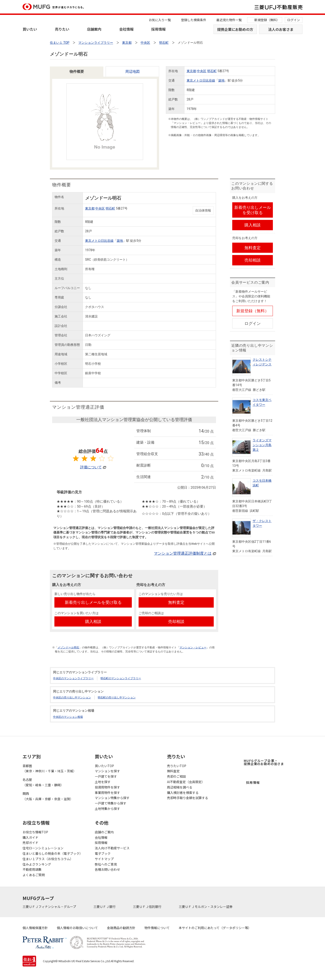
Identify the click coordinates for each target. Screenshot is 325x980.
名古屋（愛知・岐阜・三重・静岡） (43, 782)
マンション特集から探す (112, 798)
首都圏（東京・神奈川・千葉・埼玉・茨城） (49, 768)
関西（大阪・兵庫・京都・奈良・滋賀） (48, 796)
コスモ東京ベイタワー (262, 402)
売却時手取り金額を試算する (188, 798)
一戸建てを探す (106, 776)
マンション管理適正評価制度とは (183, 553)
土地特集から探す (107, 809)
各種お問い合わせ (107, 869)
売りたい (62, 29)
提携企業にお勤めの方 (235, 29)
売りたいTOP (177, 766)
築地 (221, 80)
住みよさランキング (37, 864)
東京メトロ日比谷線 (201, 80)
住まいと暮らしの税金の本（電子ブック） (53, 853)
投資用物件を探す (107, 787)
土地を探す (103, 782)
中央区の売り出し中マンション (72, 697)
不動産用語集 (32, 869)
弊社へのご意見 (106, 864)
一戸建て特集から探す (111, 803)
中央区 (202, 71)
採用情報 (158, 29)
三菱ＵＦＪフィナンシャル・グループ (50, 907)
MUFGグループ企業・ (264, 762)
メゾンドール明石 (68, 647)
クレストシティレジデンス (262, 362)
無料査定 (173, 771)
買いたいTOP (104, 766)
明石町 (212, 71)
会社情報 (126, 29)
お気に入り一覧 (160, 20)
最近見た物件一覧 (229, 20)
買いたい (30, 29)
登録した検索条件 (194, 20)
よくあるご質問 (34, 875)
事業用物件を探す (107, 793)
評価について (91, 467)
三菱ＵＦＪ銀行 (105, 907)
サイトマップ (104, 859)
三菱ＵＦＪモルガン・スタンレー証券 (206, 907)
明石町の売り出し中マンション (117, 697)
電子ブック (103, 853)
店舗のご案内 (104, 832)
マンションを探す (107, 771)
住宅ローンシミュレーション (43, 848)
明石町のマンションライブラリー (121, 678)
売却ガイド (30, 843)
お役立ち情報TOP (35, 832)
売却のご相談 (176, 776)
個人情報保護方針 (35, 928)
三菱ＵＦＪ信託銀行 (147, 907)
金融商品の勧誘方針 (121, 928)
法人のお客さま (281, 29)
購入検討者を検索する (183, 793)
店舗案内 (94, 29)
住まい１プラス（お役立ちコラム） (48, 859)
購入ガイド (30, 837)
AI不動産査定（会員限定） (186, 782)
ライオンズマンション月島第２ (262, 445)
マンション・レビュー (193, 647)
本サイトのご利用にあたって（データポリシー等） (215, 928)
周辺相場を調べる (180, 787)
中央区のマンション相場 (68, 717)
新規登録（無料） (267, 20)
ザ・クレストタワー (262, 523)
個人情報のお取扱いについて (77, 928)
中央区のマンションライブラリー (73, 678)
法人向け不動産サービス (112, 848)
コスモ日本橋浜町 (262, 483)
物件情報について (157, 928)
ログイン (294, 20)
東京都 (191, 71)
